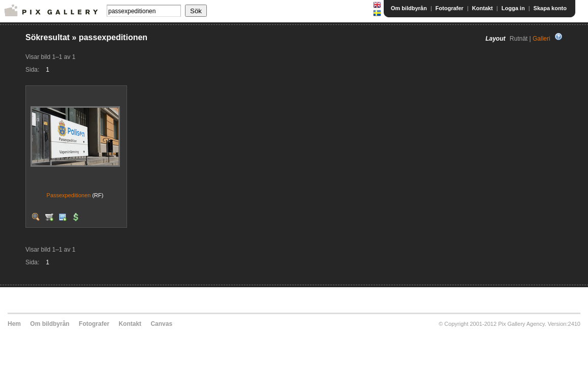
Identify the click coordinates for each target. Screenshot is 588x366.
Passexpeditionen (69, 195)
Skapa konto (550, 8)
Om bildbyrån (409, 8)
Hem (14, 324)
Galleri (541, 39)
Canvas (161, 324)
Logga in (513, 8)
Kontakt (483, 8)
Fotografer (450, 8)
